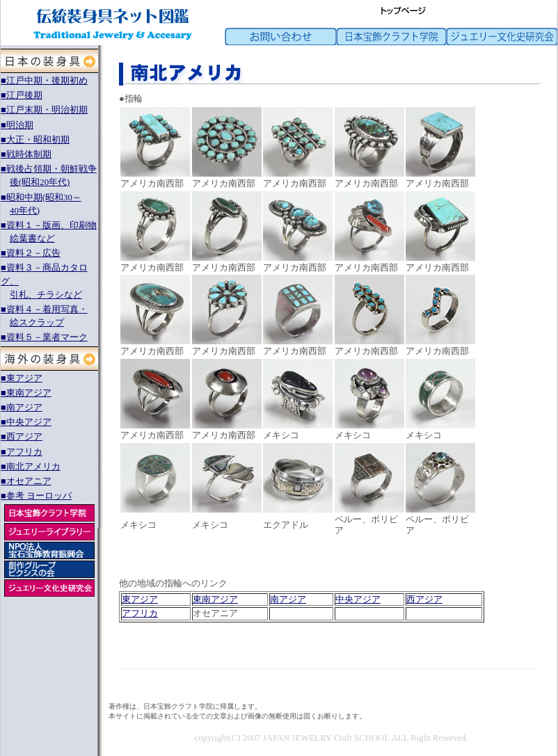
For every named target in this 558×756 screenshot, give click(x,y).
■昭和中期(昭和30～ (41, 198)
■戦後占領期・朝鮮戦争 (49, 169)
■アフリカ (22, 452)
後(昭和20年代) (40, 182)
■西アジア (22, 437)
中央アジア (358, 600)
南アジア (288, 600)
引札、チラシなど (46, 295)
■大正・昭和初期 (35, 140)
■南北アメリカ (31, 467)
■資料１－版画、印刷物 (49, 225)
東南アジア (215, 600)
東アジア (140, 600)
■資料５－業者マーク (44, 337)
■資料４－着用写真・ (44, 309)
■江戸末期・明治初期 (44, 110)
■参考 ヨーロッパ (36, 496)
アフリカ (140, 613)
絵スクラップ (37, 323)
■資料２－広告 (31, 253)
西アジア (424, 600)
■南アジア (22, 408)
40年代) (25, 211)
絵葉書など (32, 239)
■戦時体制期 (26, 154)
